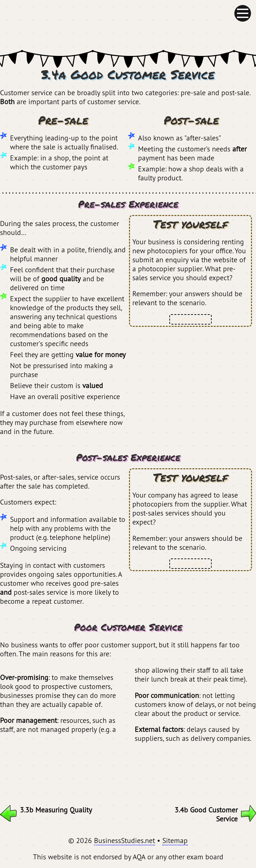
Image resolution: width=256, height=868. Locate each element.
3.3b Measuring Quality (46, 810)
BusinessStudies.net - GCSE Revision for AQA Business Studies (128, 25)
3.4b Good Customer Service (215, 814)
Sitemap (175, 840)
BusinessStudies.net (124, 840)
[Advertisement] (128, 771)
